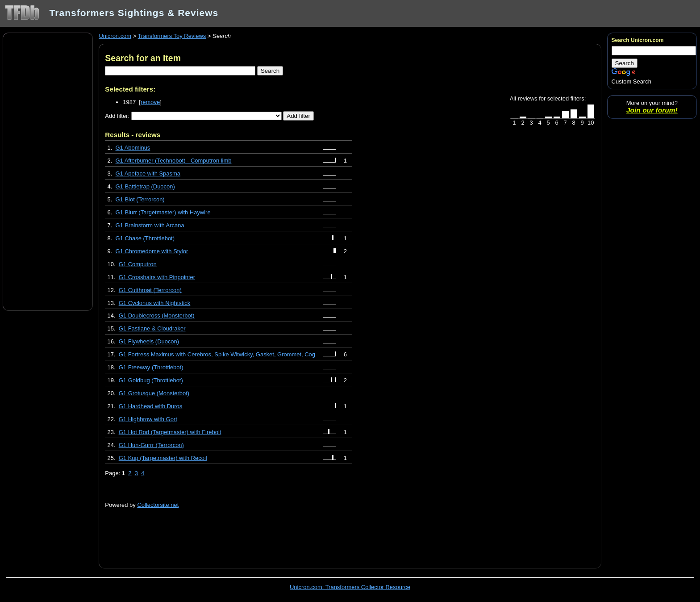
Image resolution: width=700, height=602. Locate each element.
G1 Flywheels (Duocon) (149, 341)
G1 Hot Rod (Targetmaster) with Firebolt (170, 432)
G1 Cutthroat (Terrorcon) (150, 290)
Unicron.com (115, 36)
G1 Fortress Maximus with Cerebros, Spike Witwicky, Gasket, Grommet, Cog (217, 354)
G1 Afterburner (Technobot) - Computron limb (174, 161)
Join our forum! (652, 110)
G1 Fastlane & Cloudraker (152, 328)
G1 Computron (138, 264)
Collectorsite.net (158, 505)
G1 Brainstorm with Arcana (150, 225)
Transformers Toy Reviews (172, 36)
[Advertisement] (48, 171)
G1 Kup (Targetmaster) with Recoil (163, 458)
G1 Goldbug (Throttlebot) (151, 380)
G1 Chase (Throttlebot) (145, 238)
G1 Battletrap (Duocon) (145, 186)
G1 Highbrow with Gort (148, 419)
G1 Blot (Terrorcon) (140, 199)
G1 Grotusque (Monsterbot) (154, 393)
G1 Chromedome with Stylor (152, 251)
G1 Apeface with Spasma (148, 173)
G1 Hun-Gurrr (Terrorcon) (151, 445)
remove (150, 102)
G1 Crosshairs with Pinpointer (157, 277)
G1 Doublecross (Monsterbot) (157, 316)
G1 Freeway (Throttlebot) (151, 367)
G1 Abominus (133, 148)
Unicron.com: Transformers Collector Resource (350, 587)
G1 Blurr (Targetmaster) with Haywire (163, 212)
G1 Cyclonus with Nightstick (155, 303)
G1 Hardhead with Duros (151, 406)
